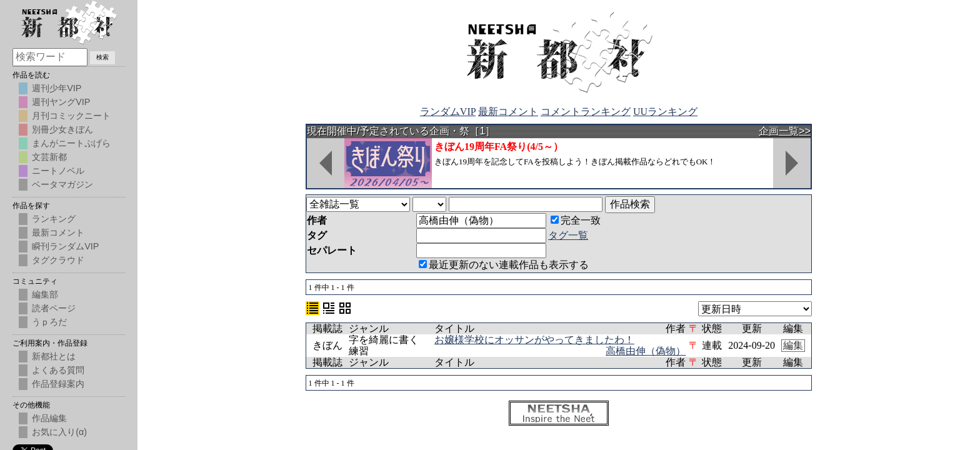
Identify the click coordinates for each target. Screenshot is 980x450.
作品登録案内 (58, 384)
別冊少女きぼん (62, 129)
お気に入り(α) (59, 432)
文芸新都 (49, 157)
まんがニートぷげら (71, 143)
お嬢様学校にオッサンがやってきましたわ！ (534, 340)
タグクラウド (58, 260)
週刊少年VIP (57, 88)
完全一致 (576, 220)
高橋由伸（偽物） (646, 351)
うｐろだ (49, 322)
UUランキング (665, 112)
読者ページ (54, 308)
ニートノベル (58, 171)
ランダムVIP (448, 112)
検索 (102, 57)
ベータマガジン (62, 184)
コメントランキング (586, 112)
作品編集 (49, 418)
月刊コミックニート (71, 116)
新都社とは (54, 356)
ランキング (54, 219)
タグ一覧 (568, 235)
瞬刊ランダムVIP (65, 246)
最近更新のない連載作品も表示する (504, 265)
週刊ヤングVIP (61, 102)
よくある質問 (58, 370)
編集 (793, 345)
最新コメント (508, 112)
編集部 (45, 294)
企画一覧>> (785, 131)
